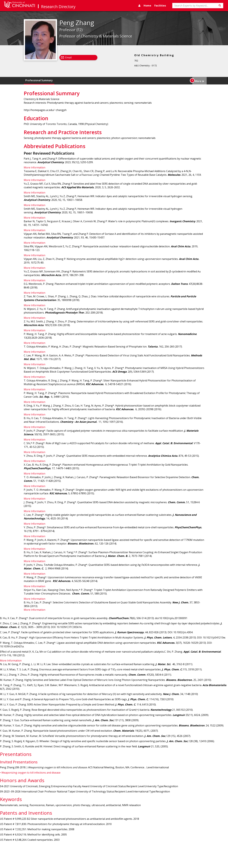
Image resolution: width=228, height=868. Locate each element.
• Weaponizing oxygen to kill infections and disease (30, 773)
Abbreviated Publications (130, 80)
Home (147, 6)
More (199, 81)
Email (68, 57)
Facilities (160, 6)
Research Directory (58, 7)
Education (62, 80)
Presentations (157, 80)
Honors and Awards (181, 80)
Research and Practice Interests (91, 80)
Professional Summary (39, 80)
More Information (35, 167)
